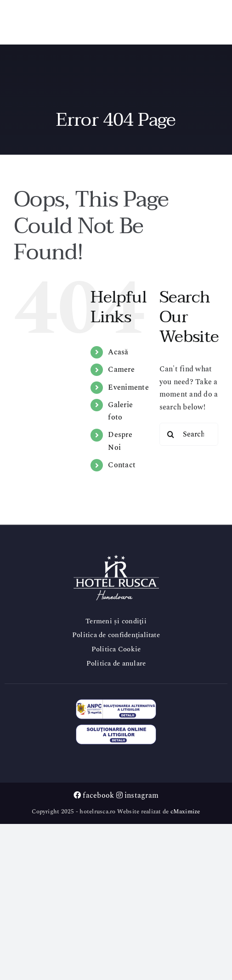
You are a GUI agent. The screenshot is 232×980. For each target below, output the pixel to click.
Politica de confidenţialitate (116, 635)
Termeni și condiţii (116, 621)
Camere (121, 370)
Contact (122, 465)
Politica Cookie (116, 649)
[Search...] (189, 434)
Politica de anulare (116, 664)
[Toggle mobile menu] (213, 20)
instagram (138, 795)
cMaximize (185, 812)
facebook (94, 795)
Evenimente (128, 387)
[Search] (171, 434)
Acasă (118, 352)
